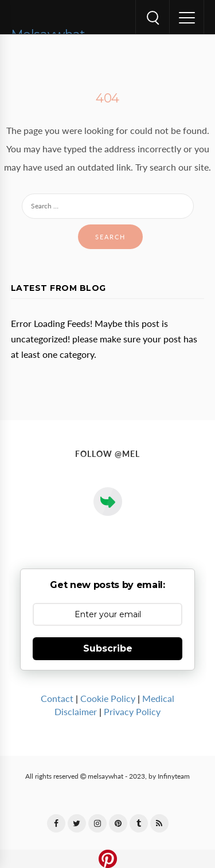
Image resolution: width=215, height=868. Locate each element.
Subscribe (108, 648)
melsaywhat (105, 776)
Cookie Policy (108, 699)
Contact (57, 699)
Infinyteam (174, 776)
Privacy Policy (132, 712)
